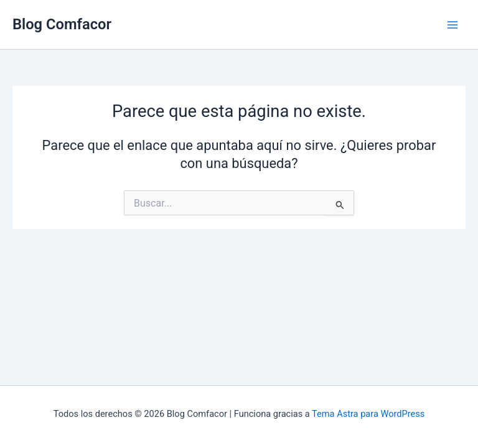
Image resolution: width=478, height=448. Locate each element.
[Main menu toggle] (452, 25)
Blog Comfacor (62, 24)
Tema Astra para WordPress (368, 414)
